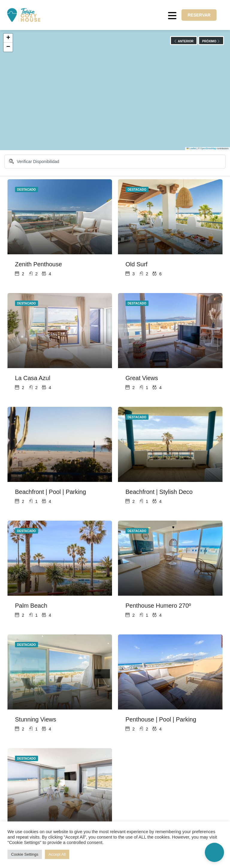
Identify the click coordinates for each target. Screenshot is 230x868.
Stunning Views (36, 719)
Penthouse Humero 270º (158, 606)
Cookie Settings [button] (25, 854)
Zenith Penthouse (38, 264)
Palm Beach (31, 606)
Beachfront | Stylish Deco (159, 492)
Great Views (142, 378)
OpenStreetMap (208, 148)
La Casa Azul (33, 378)
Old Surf (136, 264)
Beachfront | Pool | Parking (50, 492)
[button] (8, 38)
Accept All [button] (57, 854)
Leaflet (191, 148)
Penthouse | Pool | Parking (161, 719)
